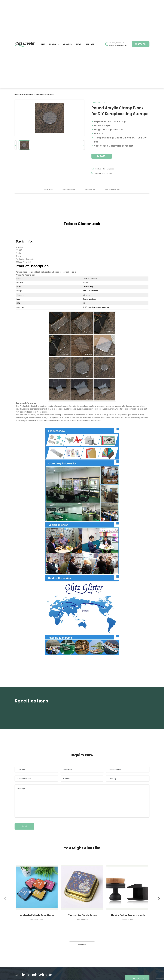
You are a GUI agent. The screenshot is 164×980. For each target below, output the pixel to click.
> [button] (84, 146)
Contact (90, 44)
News (79, 44)
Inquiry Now (90, 190)
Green (25, 44)
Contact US (141, 44)
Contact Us (102, 156)
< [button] (16, 146)
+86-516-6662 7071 (119, 45)
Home (42, 44)
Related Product (112, 190)
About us (67, 44)
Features (48, 190)
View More (82, 944)
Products (54, 44)
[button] (159, 899)
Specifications (69, 190)
